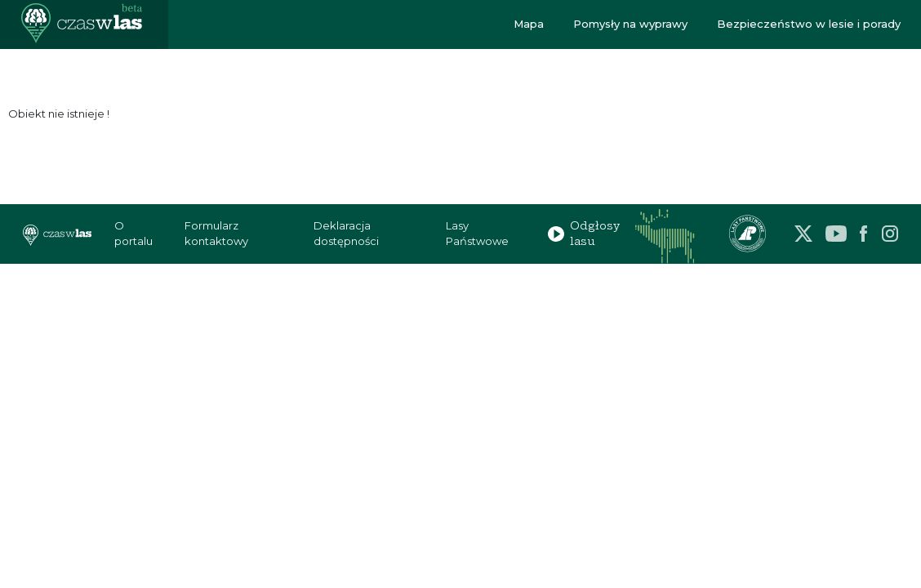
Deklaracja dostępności (346, 234)
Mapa (529, 24)
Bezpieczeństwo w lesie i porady (809, 24)
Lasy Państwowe (477, 234)
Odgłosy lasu (583, 234)
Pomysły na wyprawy (630, 24)
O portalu (133, 234)
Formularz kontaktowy (216, 234)
